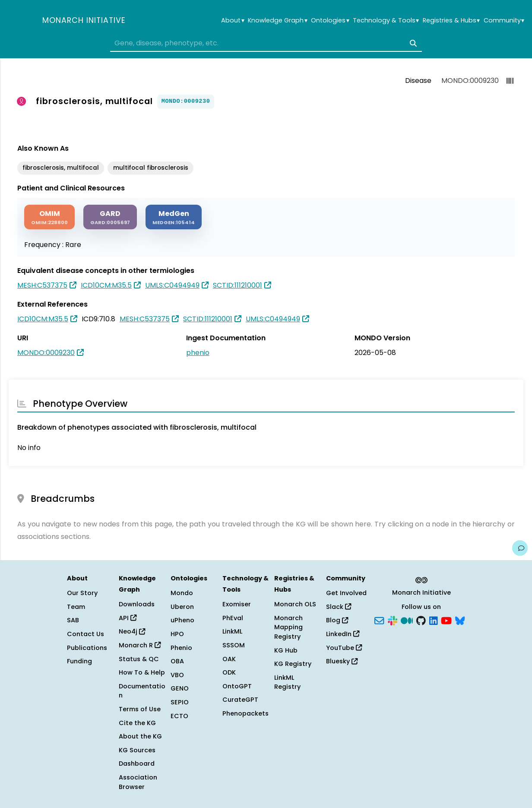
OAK (229, 659)
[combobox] (266, 43)
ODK (229, 672)
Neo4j (132, 631)
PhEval (233, 618)
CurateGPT (240, 700)
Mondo (182, 593)
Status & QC (139, 659)
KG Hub (286, 650)
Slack (339, 607)
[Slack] (393, 620)
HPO (177, 634)
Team (76, 607)
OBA (177, 661)
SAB (73, 620)
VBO (177, 675)
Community (504, 21)
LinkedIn (343, 634)
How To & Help (142, 672)
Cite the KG (137, 723)
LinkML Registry (287, 682)
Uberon (182, 607)
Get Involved (346, 593)
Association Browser (138, 782)
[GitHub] (421, 620)
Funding (79, 661)
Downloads (137, 604)
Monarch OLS (295, 604)
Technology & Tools (386, 21)
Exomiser (237, 604)
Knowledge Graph (277, 21)
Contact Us (85, 634)
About (233, 21)
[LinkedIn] (434, 620)
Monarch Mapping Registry (288, 627)
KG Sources (137, 750)
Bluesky (342, 661)
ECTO (179, 716)
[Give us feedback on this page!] (520, 548)
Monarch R (140, 645)
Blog (337, 620)
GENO (180, 688)
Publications (87, 648)
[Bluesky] (460, 620)
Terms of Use (140, 709)
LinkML (232, 631)
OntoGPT (237, 686)
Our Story (82, 593)
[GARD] (110, 217)
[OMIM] (49, 217)
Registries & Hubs (451, 21)
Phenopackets (245, 713)
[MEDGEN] (174, 217)
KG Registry (293, 664)
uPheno (182, 620)
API (128, 618)
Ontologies (330, 21)
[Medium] (407, 620)
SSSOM (234, 645)
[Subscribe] (379, 620)
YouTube (344, 648)
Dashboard (137, 764)
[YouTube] (446, 620)
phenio (198, 353)
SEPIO (180, 702)
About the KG (140, 736)
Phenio (181, 648)
